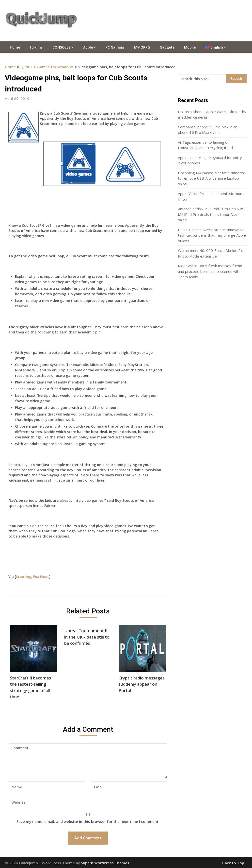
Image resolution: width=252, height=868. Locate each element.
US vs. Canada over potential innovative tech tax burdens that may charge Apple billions (212, 235)
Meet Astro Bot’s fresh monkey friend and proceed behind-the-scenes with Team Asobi (210, 271)
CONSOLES (61, 47)
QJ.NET (26, 67)
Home (15, 47)
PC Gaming (115, 47)
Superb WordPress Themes (105, 863)
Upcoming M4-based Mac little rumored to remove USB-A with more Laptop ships (212, 178)
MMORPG (142, 47)
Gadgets (167, 47)
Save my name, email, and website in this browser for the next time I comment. (88, 821)
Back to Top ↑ (235, 863)
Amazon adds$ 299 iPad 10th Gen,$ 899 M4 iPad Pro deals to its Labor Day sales (212, 214)
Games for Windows (55, 67)
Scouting (24, 577)
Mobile (190, 47)
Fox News (41, 577)
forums (36, 47)
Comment (88, 761)
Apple (88, 47)
